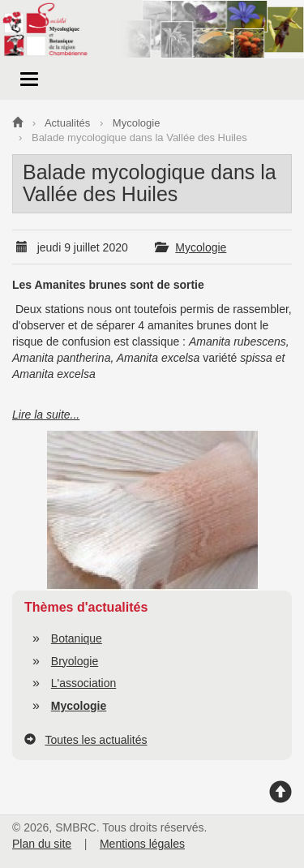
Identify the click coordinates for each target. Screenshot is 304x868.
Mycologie (201, 247)
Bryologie (75, 661)
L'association (84, 683)
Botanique (77, 638)
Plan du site (42, 844)
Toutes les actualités (96, 740)
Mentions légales (142, 844)
